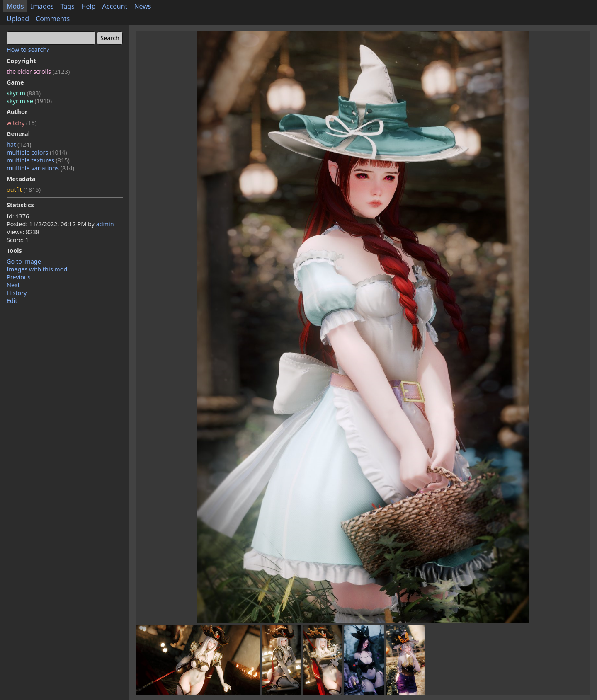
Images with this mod (37, 269)
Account (115, 6)
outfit (24, 190)
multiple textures (38, 160)
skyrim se (29, 101)
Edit (12, 301)
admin (105, 224)
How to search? (28, 50)
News (142, 6)
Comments (53, 19)
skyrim (24, 93)
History (17, 293)
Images (42, 6)
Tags (68, 6)
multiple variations (40, 168)
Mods (15, 6)
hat (19, 144)
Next (13, 285)
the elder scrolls (38, 71)
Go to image (24, 261)
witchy (22, 123)
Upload (18, 19)
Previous (19, 277)
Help (89, 6)
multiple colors (37, 152)
